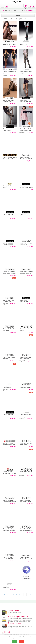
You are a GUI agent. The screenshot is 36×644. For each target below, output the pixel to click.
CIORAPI (14, 11)
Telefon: (28, 11)
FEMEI (9, 11)
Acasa (5, 11)
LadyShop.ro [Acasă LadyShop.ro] (18, 2)
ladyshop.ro (14, 634)
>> (4, 597)
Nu (22, 641)
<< (5, 594)
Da (14, 641)
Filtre (18, 15)
